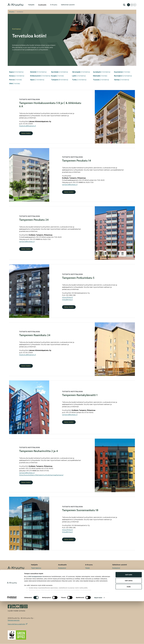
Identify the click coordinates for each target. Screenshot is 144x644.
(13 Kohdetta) (38, 72)
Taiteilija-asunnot (37, 580)
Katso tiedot (26, 133)
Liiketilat (34, 583)
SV (135, 5)
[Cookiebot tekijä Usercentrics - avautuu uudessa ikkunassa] (12, 640)
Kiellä (129, 629)
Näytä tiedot (98, 640)
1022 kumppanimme (35, 619)
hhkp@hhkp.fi (67, 300)
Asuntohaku (116, 577)
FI (128, 5)
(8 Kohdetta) (60, 80)
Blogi (87, 586)
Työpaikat (88, 571)
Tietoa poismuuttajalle (65, 589)
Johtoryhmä (89, 597)
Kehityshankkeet (91, 574)
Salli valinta (129, 623)
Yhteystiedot (89, 600)
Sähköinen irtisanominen (120, 580)
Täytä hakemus (36, 568)
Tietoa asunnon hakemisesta (40, 586)
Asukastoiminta (63, 580)
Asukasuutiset (90, 580)
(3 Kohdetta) (81, 72)
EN (132, 5)
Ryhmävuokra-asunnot (38, 577)
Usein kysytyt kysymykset (39, 589)
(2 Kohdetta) (17, 76)
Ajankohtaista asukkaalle (66, 586)
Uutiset (87, 583)
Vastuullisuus (89, 577)
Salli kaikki (129, 617)
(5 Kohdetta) (16, 72)
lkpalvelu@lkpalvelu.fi (28, 126)
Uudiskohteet (35, 574)
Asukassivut (62, 568)
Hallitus (88, 595)
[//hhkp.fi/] (67, 297)
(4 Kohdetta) (60, 72)
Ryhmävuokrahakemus (120, 574)
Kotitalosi (61, 571)
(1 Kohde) (122, 72)
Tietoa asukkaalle (64, 577)
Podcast (88, 589)
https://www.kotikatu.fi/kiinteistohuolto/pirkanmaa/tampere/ (41, 475)
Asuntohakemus (118, 571)
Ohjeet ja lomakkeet (65, 574)
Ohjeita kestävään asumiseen (68, 583)
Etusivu (12, 12)
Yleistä (87, 568)
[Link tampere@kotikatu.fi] (70, 185)
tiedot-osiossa (83, 635)
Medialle (88, 592)
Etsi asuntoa (35, 571)
